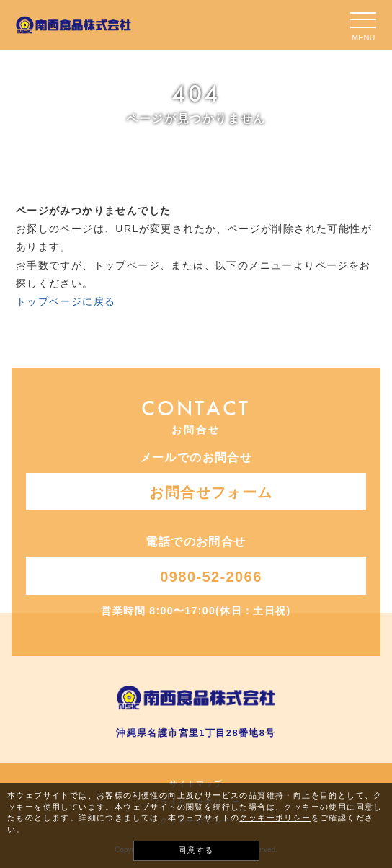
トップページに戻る (66, 301)
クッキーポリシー (275, 818)
